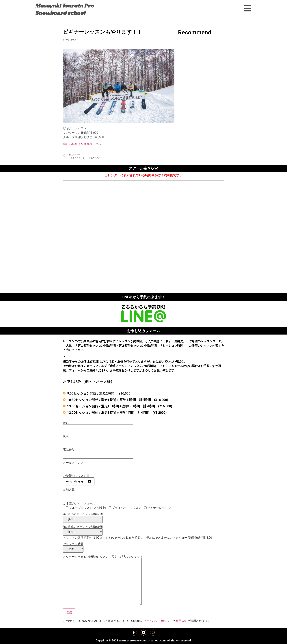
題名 (98, 426)
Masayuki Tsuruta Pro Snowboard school (65, 9)
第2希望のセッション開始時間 (83, 531)
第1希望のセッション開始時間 (83, 518)
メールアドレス (98, 465)
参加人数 (98, 492)
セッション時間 (73, 548)
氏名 (98, 439)
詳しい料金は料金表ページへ (82, 144)
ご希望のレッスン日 (79, 479)
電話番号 (98, 452)
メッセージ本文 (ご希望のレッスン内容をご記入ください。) (102, 581)
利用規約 (181, 621)
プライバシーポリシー (158, 621)
